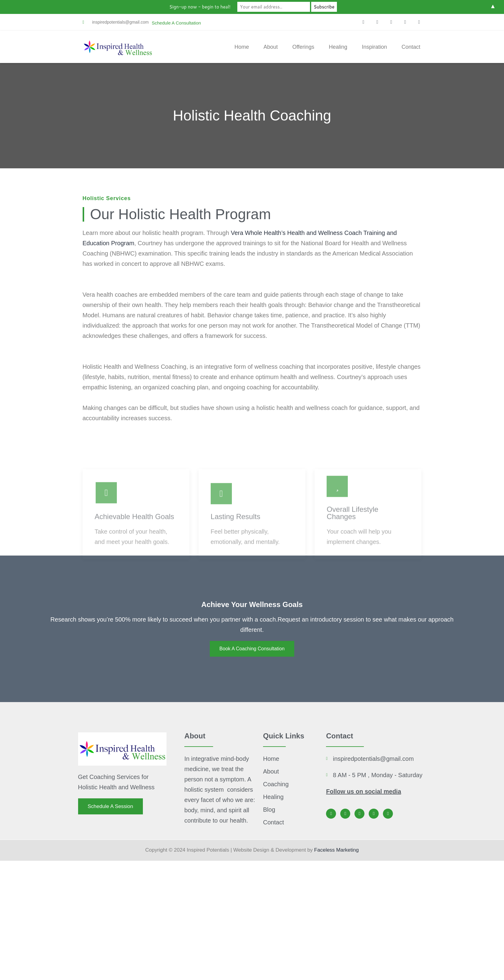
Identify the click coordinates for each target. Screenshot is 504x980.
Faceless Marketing (336, 850)
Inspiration (374, 47)
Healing (338, 47)
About (271, 47)
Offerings (303, 47)
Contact (411, 47)
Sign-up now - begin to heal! (200, 7)
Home (242, 47)
